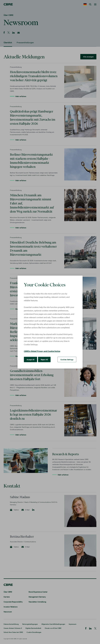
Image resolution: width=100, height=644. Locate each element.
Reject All (44, 359)
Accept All (30, 359)
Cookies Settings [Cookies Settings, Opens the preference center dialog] (67, 359)
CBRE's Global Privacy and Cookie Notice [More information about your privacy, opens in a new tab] (42, 351)
